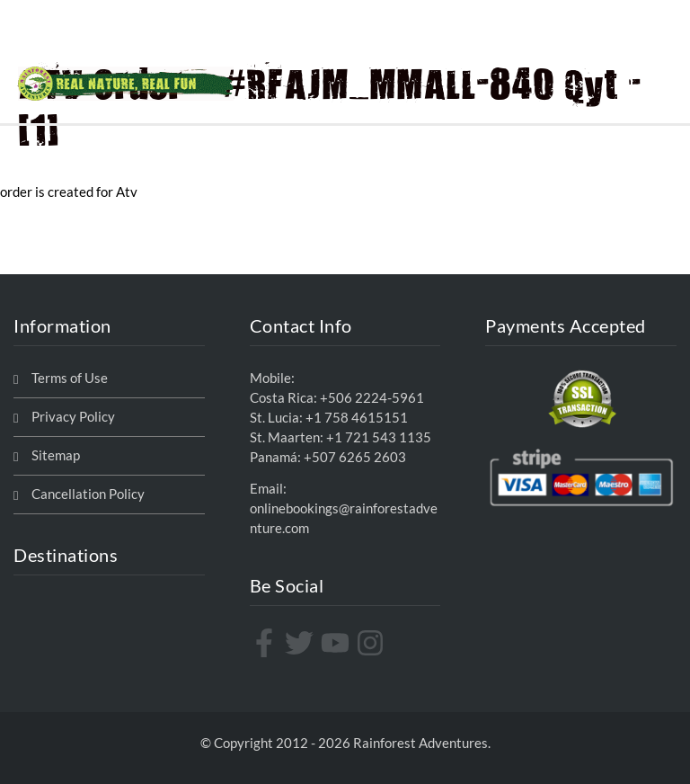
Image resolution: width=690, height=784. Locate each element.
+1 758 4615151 (357, 418)
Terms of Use (70, 378)
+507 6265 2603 (355, 457)
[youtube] (337, 643)
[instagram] (372, 643)
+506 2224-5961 (372, 398)
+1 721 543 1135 (379, 437)
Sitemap (56, 455)
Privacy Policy (73, 417)
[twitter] (301, 643)
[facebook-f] (266, 643)
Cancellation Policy (88, 494)
